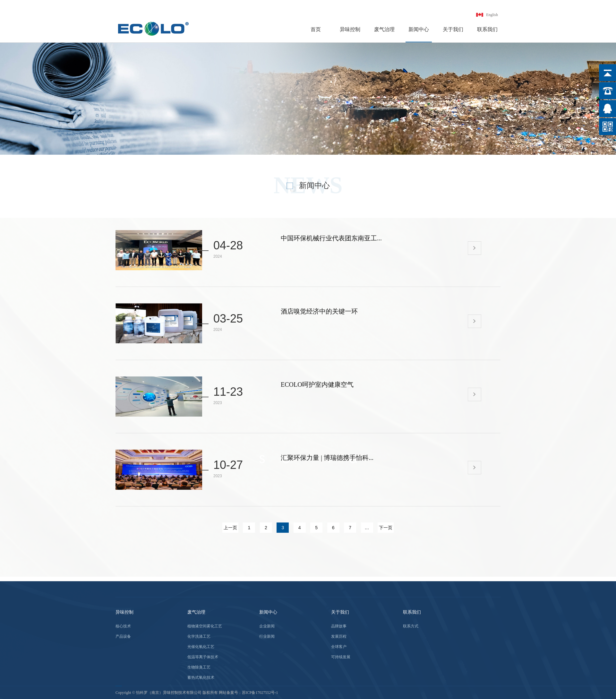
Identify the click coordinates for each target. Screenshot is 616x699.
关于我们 (453, 29)
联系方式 (411, 626)
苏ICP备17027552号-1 (260, 693)
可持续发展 (341, 657)
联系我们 (487, 29)
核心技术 (123, 626)
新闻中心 (419, 29)
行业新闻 (267, 636)
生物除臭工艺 (199, 667)
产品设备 (123, 636)
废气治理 (384, 29)
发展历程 (339, 636)
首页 (316, 29)
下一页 (386, 528)
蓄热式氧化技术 (201, 677)
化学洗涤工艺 (199, 636)
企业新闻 (267, 626)
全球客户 (339, 647)
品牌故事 (339, 626)
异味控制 (350, 29)
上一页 (230, 528)
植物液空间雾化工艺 (205, 626)
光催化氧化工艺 (201, 647)
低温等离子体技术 (203, 657)
